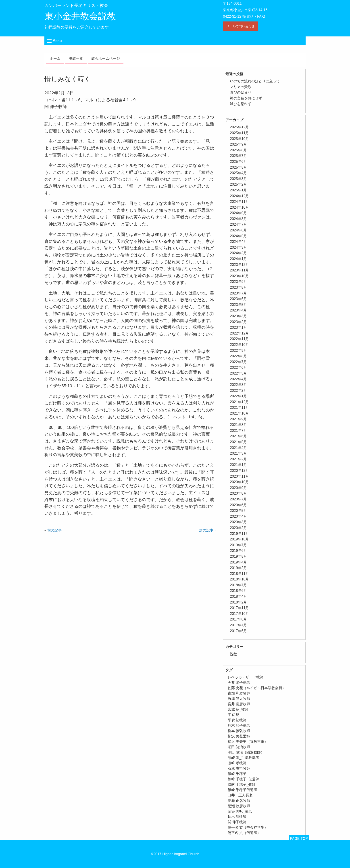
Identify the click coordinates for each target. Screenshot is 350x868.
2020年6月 (239, 505)
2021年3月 (239, 453)
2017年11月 (239, 608)
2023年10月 (239, 276)
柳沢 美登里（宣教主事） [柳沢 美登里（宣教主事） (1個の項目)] (248, 742)
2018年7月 (239, 585)
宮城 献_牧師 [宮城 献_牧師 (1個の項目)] (238, 709)
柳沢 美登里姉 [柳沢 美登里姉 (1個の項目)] (239, 736)
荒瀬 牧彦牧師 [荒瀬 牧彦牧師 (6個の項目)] (239, 806)
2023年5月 (239, 305)
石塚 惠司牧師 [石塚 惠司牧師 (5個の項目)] (239, 768)
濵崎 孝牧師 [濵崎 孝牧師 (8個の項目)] (237, 763)
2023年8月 (239, 287)
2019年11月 (239, 534)
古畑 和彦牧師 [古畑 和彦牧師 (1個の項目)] (239, 693)
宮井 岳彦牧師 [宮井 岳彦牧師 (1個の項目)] (239, 704)
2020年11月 (239, 476)
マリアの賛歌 (241, 87)
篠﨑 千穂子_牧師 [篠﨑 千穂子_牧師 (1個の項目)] (242, 784)
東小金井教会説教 (80, 16)
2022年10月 (239, 345)
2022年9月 (239, 350)
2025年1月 (239, 190)
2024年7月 (239, 224)
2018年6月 (239, 591)
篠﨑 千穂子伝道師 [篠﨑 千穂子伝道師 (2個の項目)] (242, 790)
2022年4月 (239, 379)
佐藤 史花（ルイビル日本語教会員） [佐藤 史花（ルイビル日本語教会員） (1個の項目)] (257, 688)
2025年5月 (239, 167)
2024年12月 (239, 196)
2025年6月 (239, 162)
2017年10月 (239, 614)
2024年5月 (239, 236)
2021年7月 (239, 431)
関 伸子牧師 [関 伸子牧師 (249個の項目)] (237, 822)
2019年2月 (239, 568)
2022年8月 (239, 356)
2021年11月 (239, 408)
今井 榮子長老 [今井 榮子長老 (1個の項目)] (239, 683)
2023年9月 (239, 282)
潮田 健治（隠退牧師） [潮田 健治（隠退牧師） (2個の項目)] (246, 752)
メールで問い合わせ (240, 26)
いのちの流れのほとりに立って (255, 81)
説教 (233, 654)
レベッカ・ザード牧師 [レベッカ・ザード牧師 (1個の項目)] (246, 677)
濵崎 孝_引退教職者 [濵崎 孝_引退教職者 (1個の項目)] (243, 758)
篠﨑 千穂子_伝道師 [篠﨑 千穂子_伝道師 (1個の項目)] (243, 779)
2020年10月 (239, 482)
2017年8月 (239, 619)
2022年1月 (239, 396)
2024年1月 (239, 259)
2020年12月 (239, 471)
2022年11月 (239, 339)
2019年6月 (239, 551)
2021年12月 (239, 402)
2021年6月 (239, 436)
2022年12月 (239, 333)
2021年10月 (239, 413)
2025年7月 (239, 156)
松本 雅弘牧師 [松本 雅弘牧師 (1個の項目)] (239, 731)
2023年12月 (239, 265)
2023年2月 (239, 322)
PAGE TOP (299, 839)
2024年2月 (239, 253)
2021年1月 (239, 465)
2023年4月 (239, 310)
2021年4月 (239, 448)
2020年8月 (239, 493)
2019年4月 (239, 562)
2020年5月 (239, 511)
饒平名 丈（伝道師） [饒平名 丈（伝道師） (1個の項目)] (244, 833)
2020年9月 (239, 488)
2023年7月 (239, 293)
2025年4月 (239, 173)
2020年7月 (239, 499)
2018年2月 (239, 602)
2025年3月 (239, 179)
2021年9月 (239, 419)
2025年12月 (239, 127)
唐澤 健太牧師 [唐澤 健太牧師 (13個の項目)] (239, 699)
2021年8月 (239, 425)
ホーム (55, 58)
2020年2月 (239, 528)
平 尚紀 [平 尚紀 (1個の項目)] (233, 715)
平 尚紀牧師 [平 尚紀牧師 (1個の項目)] (237, 720)
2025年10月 (239, 139)
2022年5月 (239, 373)
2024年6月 (239, 230)
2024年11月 (239, 202)
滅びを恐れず (241, 104)
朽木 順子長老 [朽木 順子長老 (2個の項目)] (239, 725)
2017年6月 (239, 631)
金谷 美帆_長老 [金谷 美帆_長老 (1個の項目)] (240, 811)
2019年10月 (239, 539)
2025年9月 (239, 144)
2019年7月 (239, 545)
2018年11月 (239, 574)
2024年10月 (239, 207)
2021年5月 (239, 442)
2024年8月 (239, 219)
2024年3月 (239, 247)
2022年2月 (239, 391)
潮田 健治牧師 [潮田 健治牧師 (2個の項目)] (239, 747)
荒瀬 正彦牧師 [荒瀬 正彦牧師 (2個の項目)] (239, 801)
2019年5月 (239, 556)
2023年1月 (239, 327)
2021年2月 (239, 459)
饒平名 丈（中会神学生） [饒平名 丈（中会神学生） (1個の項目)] (248, 827)
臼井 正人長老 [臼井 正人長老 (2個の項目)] (240, 795)
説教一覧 (76, 58)
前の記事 (54, 530)
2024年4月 (239, 242)
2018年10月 (239, 579)
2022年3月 (239, 385)
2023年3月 (239, 316)
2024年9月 (239, 213)
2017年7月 (239, 625)
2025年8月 (239, 150)
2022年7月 (239, 362)
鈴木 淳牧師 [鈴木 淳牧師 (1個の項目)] (237, 817)
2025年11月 (239, 133)
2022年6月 (239, 367)
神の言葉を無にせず (246, 98)
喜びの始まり (241, 92)
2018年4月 (239, 596)
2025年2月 (239, 184)
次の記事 (206, 530)
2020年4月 (239, 516)
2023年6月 (239, 299)
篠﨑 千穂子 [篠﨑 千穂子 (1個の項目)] (237, 774)
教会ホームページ (106, 58)
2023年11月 (239, 270)
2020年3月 (239, 522)
